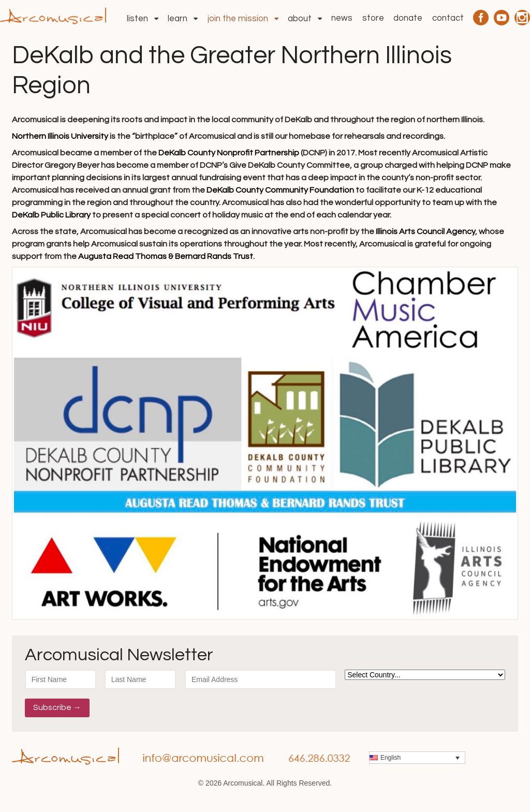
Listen (137, 19)
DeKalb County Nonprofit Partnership (229, 153)
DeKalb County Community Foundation (280, 190)
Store (373, 18)
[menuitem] (417, 758)
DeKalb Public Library (51, 215)
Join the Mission (238, 19)
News (342, 18)
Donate (408, 18)
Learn (178, 19)
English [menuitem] (391, 758)
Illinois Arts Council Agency (425, 231)
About (300, 19)
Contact (448, 18)
